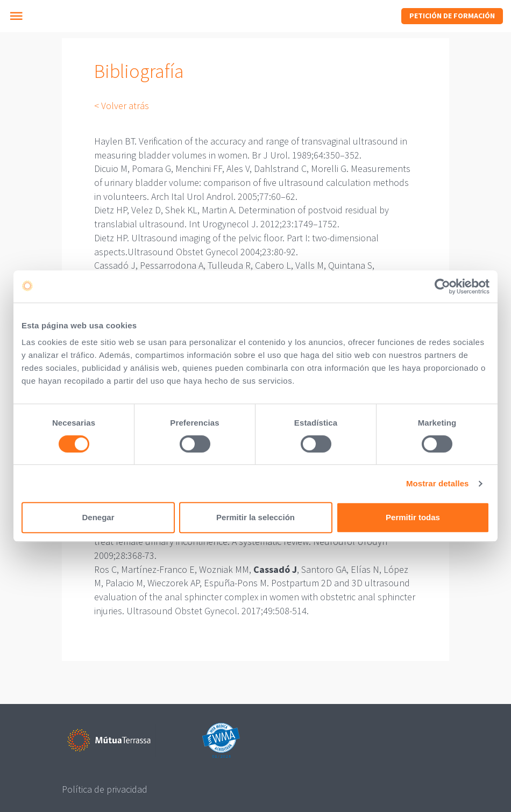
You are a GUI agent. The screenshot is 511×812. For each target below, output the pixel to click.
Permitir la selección (256, 517)
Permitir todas (413, 517)
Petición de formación (452, 16)
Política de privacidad (105, 789)
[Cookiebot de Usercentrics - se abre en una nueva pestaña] (442, 286)
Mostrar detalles (438, 483)
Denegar (98, 517)
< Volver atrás (122, 106)
